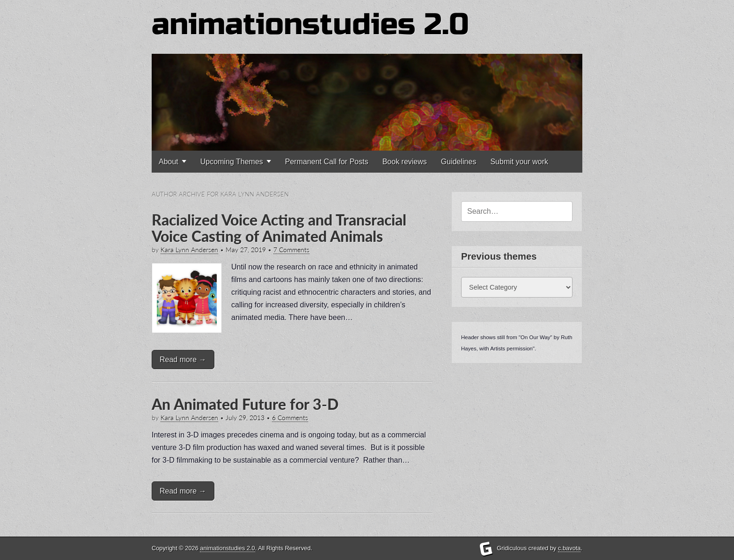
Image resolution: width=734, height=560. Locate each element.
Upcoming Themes (232, 162)
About (169, 162)
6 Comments (290, 418)
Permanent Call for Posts (327, 162)
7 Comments (291, 250)
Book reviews (405, 162)
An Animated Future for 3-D (245, 404)
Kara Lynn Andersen (189, 250)
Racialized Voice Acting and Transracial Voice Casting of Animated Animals (279, 228)
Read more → (183, 360)
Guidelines (459, 162)
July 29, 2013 (245, 418)
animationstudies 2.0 (310, 25)
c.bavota (569, 548)
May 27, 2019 (246, 250)
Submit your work (519, 162)
